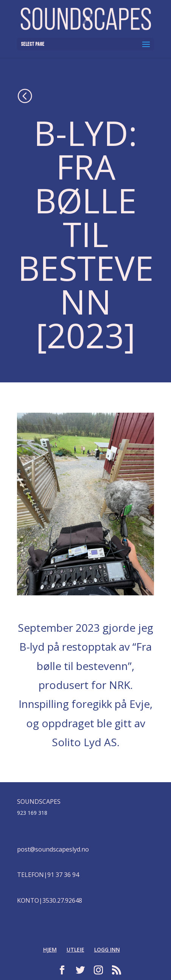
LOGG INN (107, 949)
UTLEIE (75, 949)
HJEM (50, 949)
